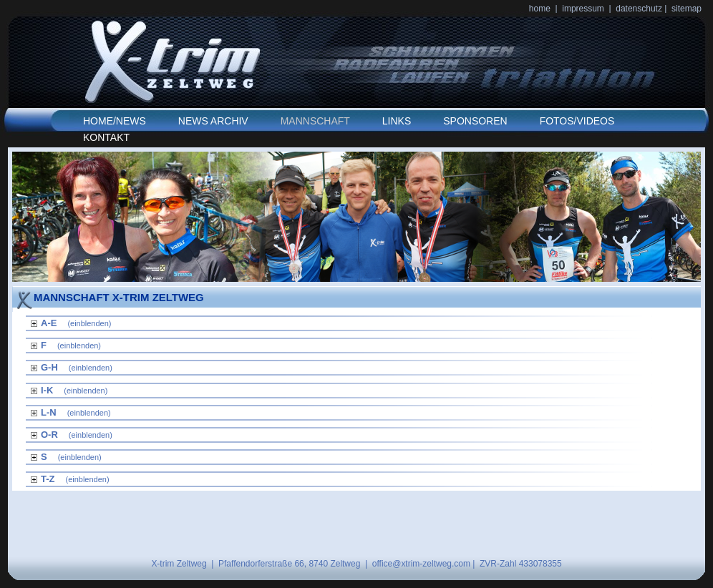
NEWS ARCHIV (213, 121)
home (540, 9)
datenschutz (640, 9)
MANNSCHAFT (315, 121)
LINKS (397, 121)
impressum (583, 9)
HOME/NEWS (115, 121)
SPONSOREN (475, 121)
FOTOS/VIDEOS (577, 121)
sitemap (687, 9)
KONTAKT (106, 137)
